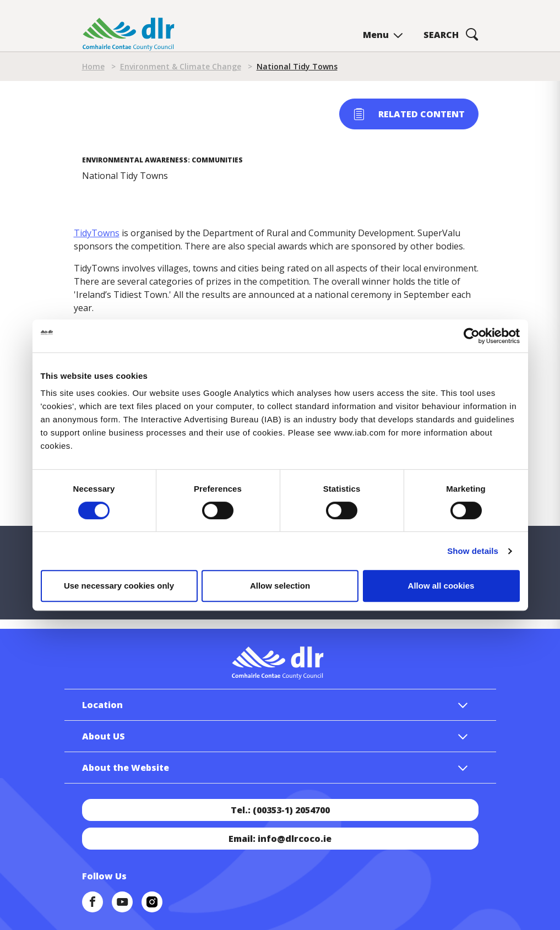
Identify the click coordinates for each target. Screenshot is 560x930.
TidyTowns (97, 233)
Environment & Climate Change (181, 66)
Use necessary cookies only (119, 586)
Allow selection (280, 586)
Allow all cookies (441, 586)
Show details (473, 551)
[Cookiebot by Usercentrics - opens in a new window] (472, 336)
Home (93, 66)
